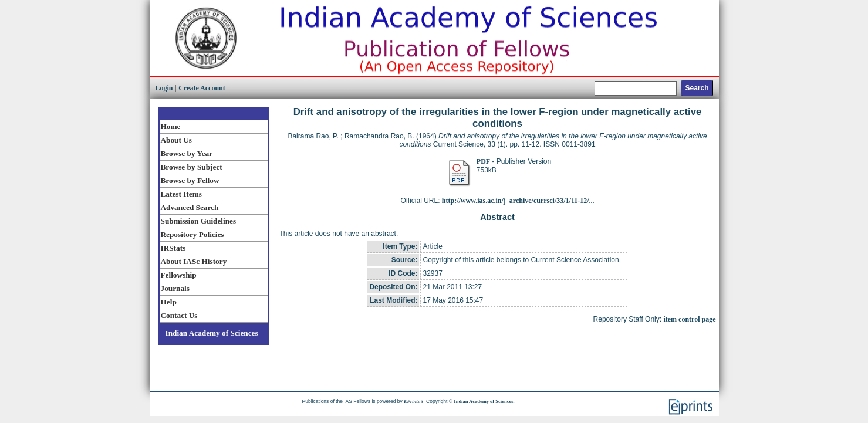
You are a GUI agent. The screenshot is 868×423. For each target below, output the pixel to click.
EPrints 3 (413, 401)
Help (169, 302)
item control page (689, 319)
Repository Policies (192, 234)
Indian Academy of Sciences (212, 333)
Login (164, 88)
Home (171, 126)
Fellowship (179, 275)
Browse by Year (187, 153)
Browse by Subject (192, 167)
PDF (483, 161)
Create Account (202, 88)
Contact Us (179, 315)
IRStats (173, 248)
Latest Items (181, 194)
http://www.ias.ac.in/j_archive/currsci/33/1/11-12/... (518, 201)
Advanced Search (190, 207)
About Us (176, 140)
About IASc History (194, 261)
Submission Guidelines (199, 221)
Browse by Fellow (190, 180)
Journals (175, 288)
